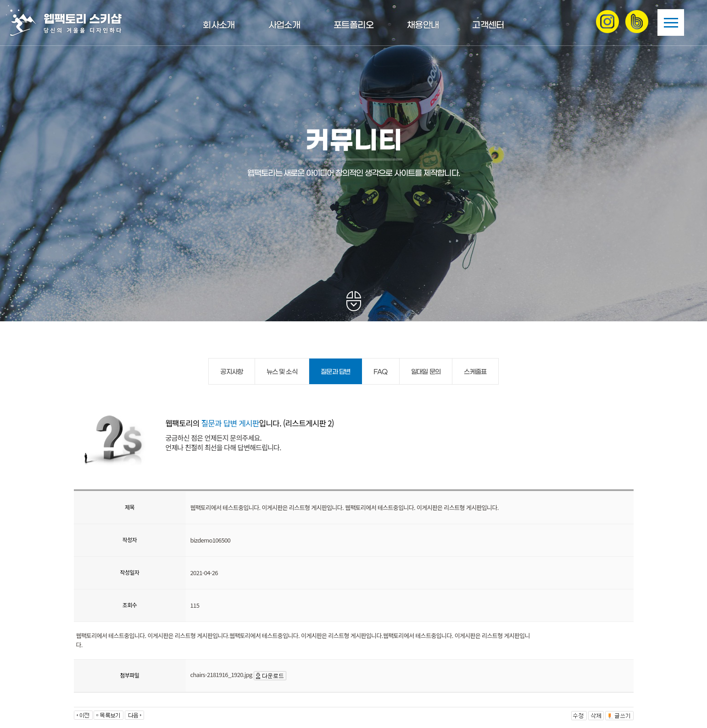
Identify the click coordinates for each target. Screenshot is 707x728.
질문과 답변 (336, 372)
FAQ (381, 372)
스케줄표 (475, 372)
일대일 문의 (426, 372)
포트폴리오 (353, 25)
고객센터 (488, 25)
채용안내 (423, 25)
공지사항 (231, 372)
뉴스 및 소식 (282, 372)
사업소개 (284, 25)
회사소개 (219, 25)
